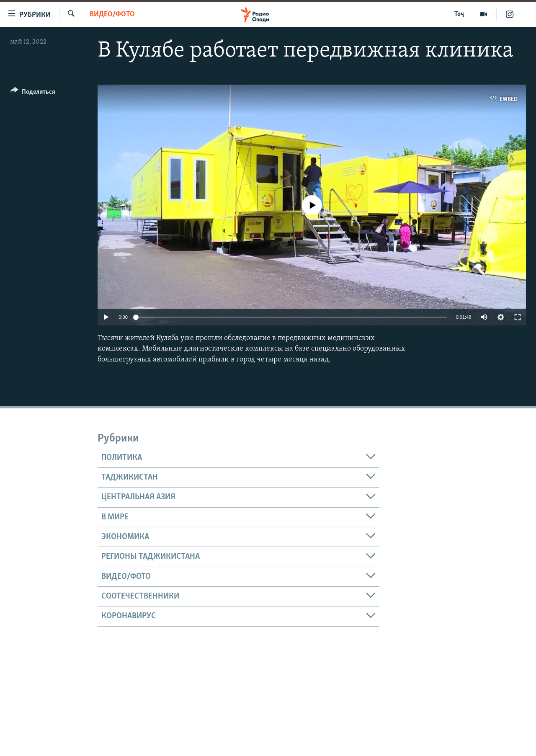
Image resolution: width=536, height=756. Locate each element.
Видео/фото (112, 14)
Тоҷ (459, 14)
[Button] (33, 93)
